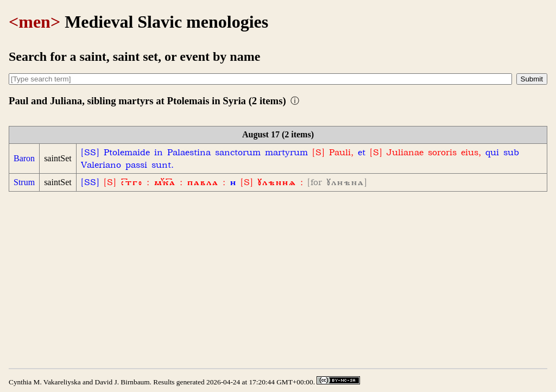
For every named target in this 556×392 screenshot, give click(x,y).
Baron (24, 158)
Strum (24, 182)
